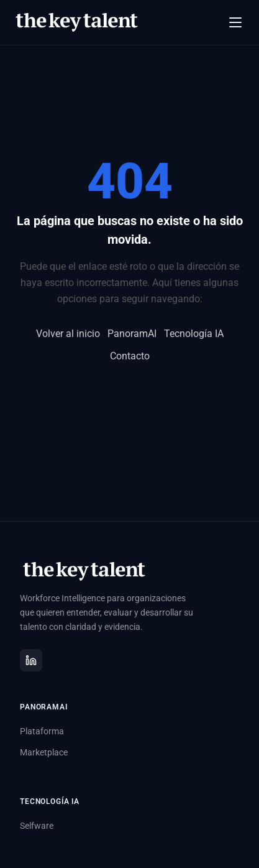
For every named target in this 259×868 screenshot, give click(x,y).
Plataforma (42, 731)
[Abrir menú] (235, 22)
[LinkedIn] (31, 660)
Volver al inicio (68, 334)
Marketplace (44, 752)
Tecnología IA (194, 334)
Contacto (130, 356)
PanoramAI (132, 334)
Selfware (37, 826)
